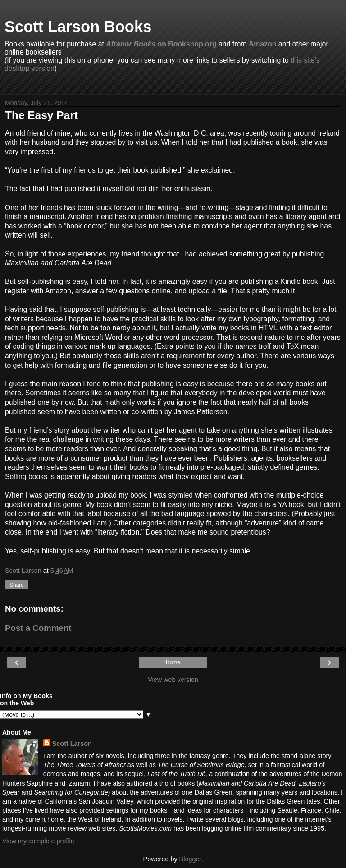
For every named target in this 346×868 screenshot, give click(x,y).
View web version (173, 680)
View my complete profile (38, 841)
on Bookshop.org (161, 44)
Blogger (190, 859)
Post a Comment (38, 628)
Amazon (263, 44)
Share (17, 585)
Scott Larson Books (78, 27)
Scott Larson (72, 744)
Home (173, 662)
